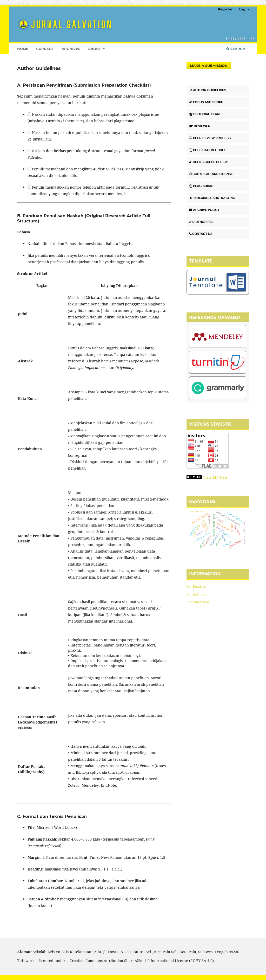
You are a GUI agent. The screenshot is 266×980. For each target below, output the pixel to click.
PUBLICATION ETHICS (208, 150)
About (95, 49)
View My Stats (215, 477)
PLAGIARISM (201, 186)
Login (244, 9)
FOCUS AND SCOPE (206, 102)
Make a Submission (209, 66)
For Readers (196, 586)
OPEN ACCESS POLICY (208, 162)
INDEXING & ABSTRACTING (212, 198)
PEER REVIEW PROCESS (210, 138)
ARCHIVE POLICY (204, 210)
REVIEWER (200, 126)
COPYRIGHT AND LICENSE (211, 174)
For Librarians (198, 602)
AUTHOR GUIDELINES (208, 90)
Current (45, 49)
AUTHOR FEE (201, 222)
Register (225, 9)
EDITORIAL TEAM (204, 114)
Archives (71, 49)
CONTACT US (201, 234)
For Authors (196, 594)
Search (236, 49)
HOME (23, 49)
